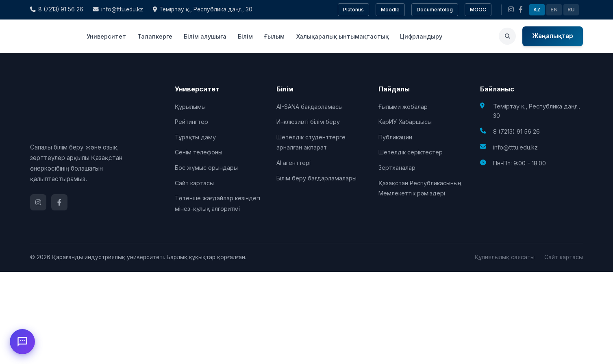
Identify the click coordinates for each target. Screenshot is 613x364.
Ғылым (274, 36)
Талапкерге (155, 36)
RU (571, 10)
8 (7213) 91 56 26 (57, 9)
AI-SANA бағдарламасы (310, 107)
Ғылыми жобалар (403, 107)
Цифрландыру (421, 36)
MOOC (478, 10)
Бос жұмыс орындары (206, 168)
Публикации (395, 137)
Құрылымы (190, 107)
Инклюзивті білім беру (308, 122)
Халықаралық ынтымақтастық (342, 36)
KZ (537, 10)
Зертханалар (397, 168)
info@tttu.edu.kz (118, 9)
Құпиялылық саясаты (505, 257)
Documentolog (435, 10)
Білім (245, 36)
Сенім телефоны (199, 152)
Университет (106, 36)
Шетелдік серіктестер (411, 152)
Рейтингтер (191, 122)
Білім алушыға (205, 36)
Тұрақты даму (195, 137)
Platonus (353, 10)
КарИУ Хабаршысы (405, 122)
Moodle (390, 10)
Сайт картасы (194, 183)
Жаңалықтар (553, 36)
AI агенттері (293, 163)
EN (554, 10)
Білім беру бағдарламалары (316, 178)
